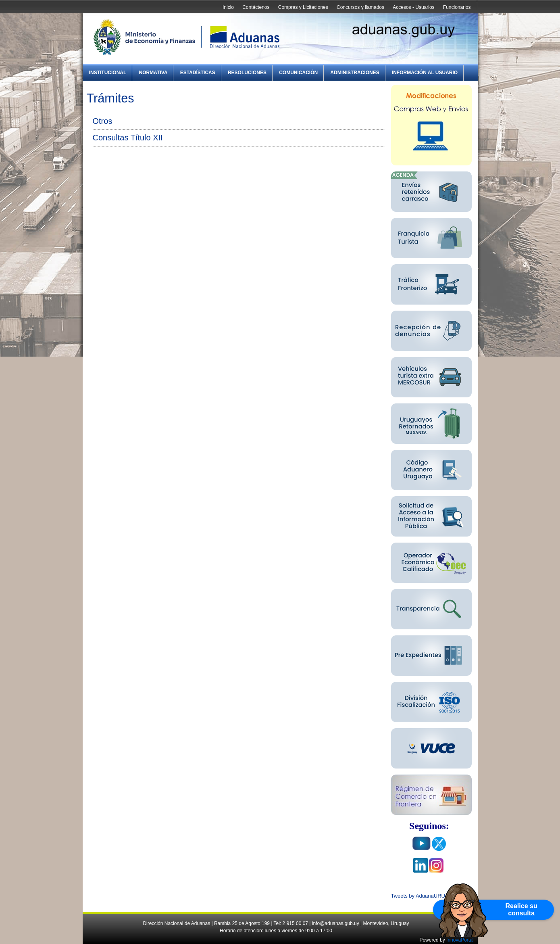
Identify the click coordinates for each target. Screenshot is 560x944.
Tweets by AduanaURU (418, 896)
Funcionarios (457, 7)
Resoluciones (247, 73)
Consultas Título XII (128, 138)
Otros (103, 121)
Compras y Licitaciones (303, 7)
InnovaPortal (460, 940)
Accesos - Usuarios (413, 7)
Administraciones (355, 73)
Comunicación (298, 73)
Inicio (228, 7)
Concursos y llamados (360, 7)
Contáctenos (256, 7)
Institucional (108, 73)
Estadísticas (198, 73)
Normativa (153, 73)
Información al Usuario (425, 73)
